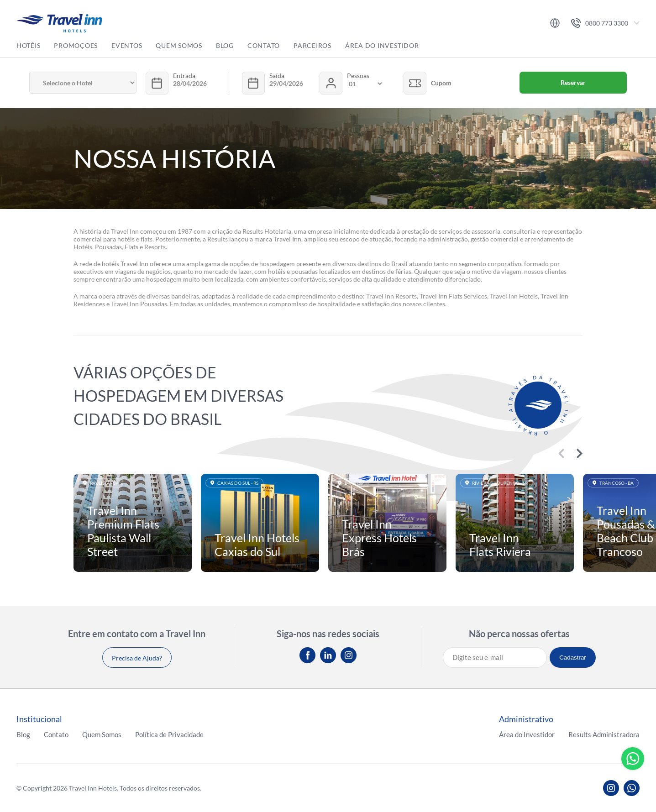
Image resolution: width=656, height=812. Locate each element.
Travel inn (59, 23)
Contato (264, 45)
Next (580, 453)
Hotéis (29, 45)
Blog (225, 45)
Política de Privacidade (169, 734)
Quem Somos (179, 45)
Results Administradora (604, 734)
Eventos (127, 45)
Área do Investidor (382, 45)
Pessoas (358, 76)
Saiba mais (133, 523)
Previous (561, 453)
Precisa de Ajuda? (137, 658)
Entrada (184, 76)
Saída (277, 76)
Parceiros (312, 45)
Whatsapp (633, 759)
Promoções (76, 45)
